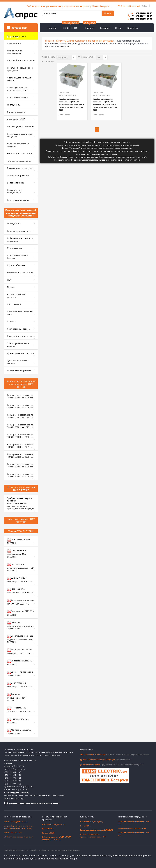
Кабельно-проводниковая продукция (20, 69)
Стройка (11, 321)
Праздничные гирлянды (19, 370)
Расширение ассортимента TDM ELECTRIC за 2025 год (20, 406)
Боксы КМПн (86, 826)
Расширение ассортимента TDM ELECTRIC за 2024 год (20, 416)
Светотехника (14, 43)
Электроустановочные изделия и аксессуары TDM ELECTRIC (20, 639)
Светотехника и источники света (20, 313)
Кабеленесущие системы (19, 231)
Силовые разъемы (16, 112)
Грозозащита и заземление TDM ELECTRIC (21, 591)
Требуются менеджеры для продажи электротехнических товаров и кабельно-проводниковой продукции (21, 503)
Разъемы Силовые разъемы (16, 296)
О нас (118, 28)
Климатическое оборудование (15, 191)
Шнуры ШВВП (48, 833)
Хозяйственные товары (19, 329)
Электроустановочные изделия (18, 344)
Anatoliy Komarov (73, 850)
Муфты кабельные (16, 265)
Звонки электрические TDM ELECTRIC (20, 674)
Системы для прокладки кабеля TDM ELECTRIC (21, 602)
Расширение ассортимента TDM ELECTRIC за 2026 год (20, 396)
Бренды (105, 28)
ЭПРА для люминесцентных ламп (19, 837)
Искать (108, 13)
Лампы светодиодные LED (16, 822)
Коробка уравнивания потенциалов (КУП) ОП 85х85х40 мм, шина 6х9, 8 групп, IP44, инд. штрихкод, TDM (105, 104)
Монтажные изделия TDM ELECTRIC (19, 732)
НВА (9, 280)
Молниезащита (15, 248)
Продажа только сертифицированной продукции (112, 764)
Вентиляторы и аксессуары (20, 168)
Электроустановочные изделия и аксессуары (18, 89)
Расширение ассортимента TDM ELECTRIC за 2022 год (20, 436)
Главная (52, 28)
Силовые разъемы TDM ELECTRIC (21, 662)
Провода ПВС (48, 829)
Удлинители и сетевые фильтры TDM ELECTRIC (20, 651)
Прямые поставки (106, 759)
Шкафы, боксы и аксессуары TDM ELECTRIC (20, 580)
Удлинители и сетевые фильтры (18, 145)
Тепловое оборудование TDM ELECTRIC (17, 697)
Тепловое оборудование (19, 161)
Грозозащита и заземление (21, 126)
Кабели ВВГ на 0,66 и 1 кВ (53, 824)
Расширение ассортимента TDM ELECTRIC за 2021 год (20, 446)
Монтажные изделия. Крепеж (18, 257)
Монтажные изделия (17, 97)
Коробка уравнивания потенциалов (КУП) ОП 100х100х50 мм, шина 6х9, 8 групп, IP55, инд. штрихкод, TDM (71, 104)
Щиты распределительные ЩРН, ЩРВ (97, 830)
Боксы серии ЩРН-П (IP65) (92, 822)
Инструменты (14, 105)
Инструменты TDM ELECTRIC (18, 721)
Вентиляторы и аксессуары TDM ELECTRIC (20, 685)
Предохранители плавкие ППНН (132, 828)
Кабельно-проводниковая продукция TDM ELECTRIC (20, 625)
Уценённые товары (17, 36)
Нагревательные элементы (21, 153)
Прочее (11, 287)
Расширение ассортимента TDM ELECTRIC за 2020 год (20, 455)
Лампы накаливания (13, 833)
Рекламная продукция (18, 200)
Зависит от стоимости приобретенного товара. (115, 754)
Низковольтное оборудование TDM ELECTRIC (17, 553)
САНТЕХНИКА (14, 304)
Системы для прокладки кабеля (19, 79)
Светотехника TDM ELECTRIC (18, 541)
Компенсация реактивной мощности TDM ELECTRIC (21, 567)
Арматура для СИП (16, 119)
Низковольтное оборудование (15, 52)
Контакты (133, 28)
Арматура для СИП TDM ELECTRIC (21, 613)
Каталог (90, 26)
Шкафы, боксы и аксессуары (21, 60)
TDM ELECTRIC (71, 26)
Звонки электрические (18, 175)
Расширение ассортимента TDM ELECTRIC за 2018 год (20, 475)
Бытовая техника (15, 183)
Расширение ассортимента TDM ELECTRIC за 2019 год (20, 465)
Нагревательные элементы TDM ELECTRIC (19, 709)
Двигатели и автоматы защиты (18, 362)
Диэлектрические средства (20, 353)
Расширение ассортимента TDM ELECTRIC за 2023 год (20, 426)
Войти (144, 6)
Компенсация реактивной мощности (20, 135)
